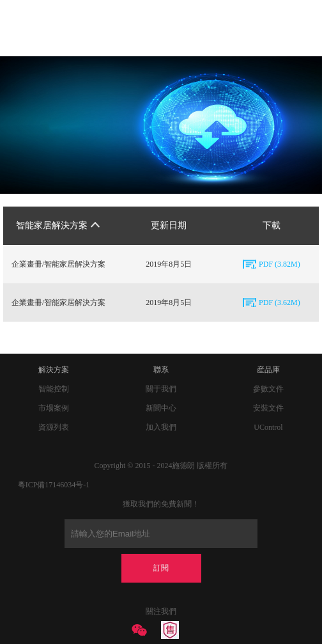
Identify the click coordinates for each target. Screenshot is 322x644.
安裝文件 (268, 408)
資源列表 (54, 427)
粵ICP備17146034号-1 (54, 485)
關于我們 (161, 389)
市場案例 (54, 408)
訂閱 (161, 568)
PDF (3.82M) (280, 264)
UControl (268, 427)
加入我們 (161, 427)
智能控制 (54, 389)
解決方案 (54, 370)
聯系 (161, 370)
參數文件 (268, 389)
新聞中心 (161, 408)
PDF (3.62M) (280, 302)
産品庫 (268, 370)
